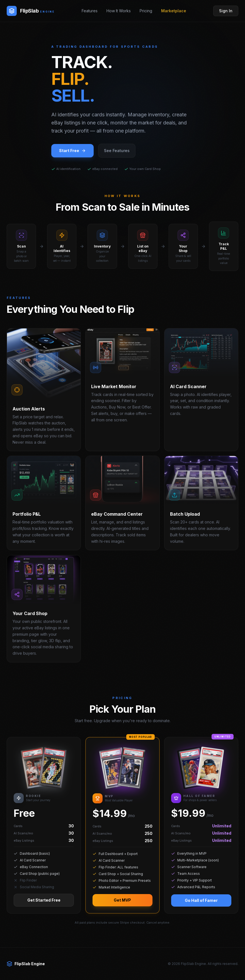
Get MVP (122, 906)
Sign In (226, 11)
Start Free (72, 151)
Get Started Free (44, 906)
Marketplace (174, 11)
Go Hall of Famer (201, 906)
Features (90, 11)
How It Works (119, 11)
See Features (117, 151)
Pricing (146, 11)
